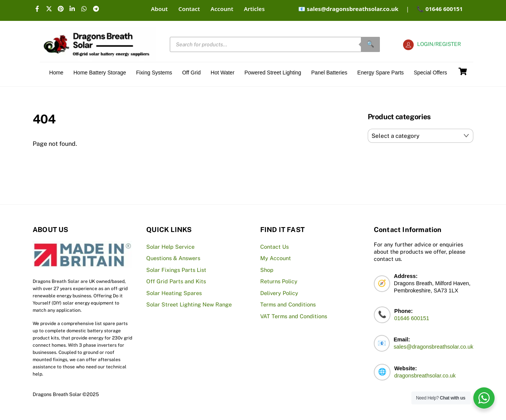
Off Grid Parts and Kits (176, 281)
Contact (189, 9)
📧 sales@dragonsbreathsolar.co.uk (348, 9)
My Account (276, 258)
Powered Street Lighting (273, 73)
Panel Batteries (329, 73)
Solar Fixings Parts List (176, 270)
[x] (50, 8)
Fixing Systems (154, 73)
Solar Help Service (170, 247)
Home (56, 73)
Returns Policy (279, 281)
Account (222, 9)
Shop (267, 270)
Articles (254, 9)
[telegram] (97, 8)
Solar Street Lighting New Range (189, 304)
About (159, 9)
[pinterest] (62, 8)
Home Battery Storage (100, 73)
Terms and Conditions (288, 304)
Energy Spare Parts (381, 73)
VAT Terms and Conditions (294, 316)
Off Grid (191, 73)
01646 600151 (412, 318)
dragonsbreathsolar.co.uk (425, 376)
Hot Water (223, 73)
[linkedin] (73, 8)
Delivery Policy (279, 293)
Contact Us (274, 247)
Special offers (430, 73)
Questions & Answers (173, 258)
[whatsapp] (85, 8)
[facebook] (38, 8)
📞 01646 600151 (440, 9)
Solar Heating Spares (174, 293)
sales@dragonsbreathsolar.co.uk (433, 347)
